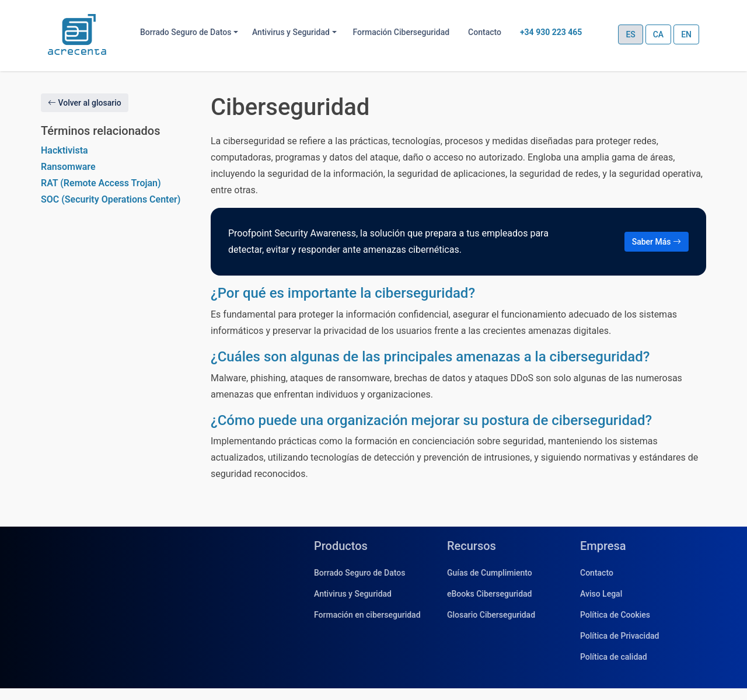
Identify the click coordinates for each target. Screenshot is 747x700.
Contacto (485, 32)
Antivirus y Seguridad (353, 594)
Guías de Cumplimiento (490, 573)
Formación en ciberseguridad (367, 615)
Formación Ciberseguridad (402, 32)
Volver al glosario (85, 103)
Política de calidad (614, 657)
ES (630, 34)
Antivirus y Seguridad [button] (291, 32)
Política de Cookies (615, 615)
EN (686, 34)
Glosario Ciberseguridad (491, 615)
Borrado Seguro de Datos (359, 573)
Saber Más (657, 242)
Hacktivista (64, 150)
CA (658, 34)
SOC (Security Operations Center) (111, 199)
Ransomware (68, 167)
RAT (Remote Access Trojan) (101, 183)
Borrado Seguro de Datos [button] (186, 32)
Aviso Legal (601, 594)
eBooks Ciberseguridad (490, 594)
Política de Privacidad (620, 636)
